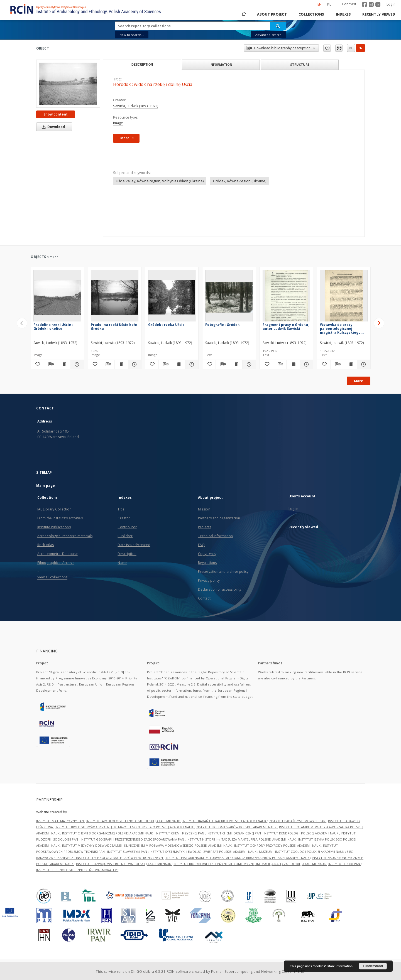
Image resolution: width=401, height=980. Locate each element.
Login (391, 4)
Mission (204, 509)
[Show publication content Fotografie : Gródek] (236, 364)
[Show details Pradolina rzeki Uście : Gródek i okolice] (76, 364)
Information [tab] (221, 64)
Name (122, 563)
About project (272, 14)
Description (127, 554)
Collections (311, 14)
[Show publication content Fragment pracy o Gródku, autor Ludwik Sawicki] (293, 364)
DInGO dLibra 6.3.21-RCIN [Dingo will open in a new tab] (153, 972)
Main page (46, 486)
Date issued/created (134, 545)
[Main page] (243, 14)
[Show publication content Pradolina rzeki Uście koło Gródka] (121, 364)
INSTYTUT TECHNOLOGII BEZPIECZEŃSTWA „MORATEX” (77, 870)
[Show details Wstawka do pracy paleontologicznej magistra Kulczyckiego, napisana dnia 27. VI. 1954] (363, 364)
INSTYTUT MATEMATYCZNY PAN (60, 821)
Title (121, 509)
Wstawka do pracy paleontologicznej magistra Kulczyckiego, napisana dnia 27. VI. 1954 (342, 329)
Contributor (127, 527)
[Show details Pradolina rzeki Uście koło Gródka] (134, 364)
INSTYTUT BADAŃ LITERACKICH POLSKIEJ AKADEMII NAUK (225, 821)
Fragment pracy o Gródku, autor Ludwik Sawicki (286, 327)
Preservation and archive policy (223, 572)
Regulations (207, 563)
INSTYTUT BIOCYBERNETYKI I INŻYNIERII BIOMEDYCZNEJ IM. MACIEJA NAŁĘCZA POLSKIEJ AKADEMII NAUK (250, 864)
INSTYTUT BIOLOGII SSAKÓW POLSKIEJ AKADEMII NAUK (237, 827)
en (360, 48)
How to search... (132, 35)
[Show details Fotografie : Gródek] (248, 364)
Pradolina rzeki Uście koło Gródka (114, 327)
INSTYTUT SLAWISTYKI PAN (128, 852)
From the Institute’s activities (60, 518)
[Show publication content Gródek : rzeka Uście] (179, 364)
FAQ (201, 545)
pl (351, 48)
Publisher (125, 536)
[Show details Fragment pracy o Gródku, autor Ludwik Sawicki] (306, 364)
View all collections (52, 577)
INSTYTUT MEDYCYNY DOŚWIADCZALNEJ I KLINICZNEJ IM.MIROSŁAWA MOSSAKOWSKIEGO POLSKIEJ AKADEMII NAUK (147, 845)
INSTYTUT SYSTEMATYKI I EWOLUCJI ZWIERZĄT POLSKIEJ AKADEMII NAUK (203, 852)
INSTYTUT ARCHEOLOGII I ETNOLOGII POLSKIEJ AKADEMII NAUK (134, 821)
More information (340, 966)
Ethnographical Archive (56, 563)
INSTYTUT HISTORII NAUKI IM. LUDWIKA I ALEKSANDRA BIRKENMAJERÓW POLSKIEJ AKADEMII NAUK (238, 858)
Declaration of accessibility (220, 589)
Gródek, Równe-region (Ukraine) (240, 181)
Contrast (349, 4)
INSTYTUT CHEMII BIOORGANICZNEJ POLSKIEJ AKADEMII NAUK (108, 833)
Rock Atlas (46, 545)
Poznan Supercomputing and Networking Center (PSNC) (258, 972)
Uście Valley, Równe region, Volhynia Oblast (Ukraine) (160, 181)
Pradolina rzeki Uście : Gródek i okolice (53, 327)
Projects (205, 527)
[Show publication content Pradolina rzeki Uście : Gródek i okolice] (64, 364)
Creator (124, 518)
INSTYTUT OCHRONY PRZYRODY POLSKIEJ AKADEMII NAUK (278, 845)
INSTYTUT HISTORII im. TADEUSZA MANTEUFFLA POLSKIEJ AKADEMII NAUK (242, 839)
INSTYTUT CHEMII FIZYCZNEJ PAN (180, 833)
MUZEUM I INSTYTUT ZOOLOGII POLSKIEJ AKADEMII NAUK (302, 852)
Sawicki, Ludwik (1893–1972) (136, 106)
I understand (373, 966)
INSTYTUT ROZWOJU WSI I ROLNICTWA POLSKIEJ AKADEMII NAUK (124, 864)
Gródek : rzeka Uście (166, 325)
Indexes (343, 14)
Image (118, 123)
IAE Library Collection (54, 509)
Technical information (216, 536)
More (359, 381)
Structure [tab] (300, 64)
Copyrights (207, 554)
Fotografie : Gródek (222, 325)
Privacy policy (209, 580)
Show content (56, 114)
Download (52, 127)
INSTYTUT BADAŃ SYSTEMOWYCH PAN (298, 821)
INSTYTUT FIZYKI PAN (345, 864)
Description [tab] (142, 65)
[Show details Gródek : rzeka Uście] (191, 364)
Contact (204, 598)
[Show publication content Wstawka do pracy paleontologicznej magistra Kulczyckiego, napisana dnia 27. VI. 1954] (350, 364)
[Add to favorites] (37, 364)
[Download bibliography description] (51, 364)
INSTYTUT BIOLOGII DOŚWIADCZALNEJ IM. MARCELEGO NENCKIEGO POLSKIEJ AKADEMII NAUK (125, 827)
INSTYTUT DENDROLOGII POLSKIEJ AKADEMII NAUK (301, 833)
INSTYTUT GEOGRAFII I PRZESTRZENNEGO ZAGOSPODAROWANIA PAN (133, 839)
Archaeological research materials (65, 536)
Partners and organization (219, 518)
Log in (293, 509)
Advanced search (268, 35)
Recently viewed (379, 14)
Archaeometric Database (58, 554)
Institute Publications (54, 527)
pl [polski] (329, 4)
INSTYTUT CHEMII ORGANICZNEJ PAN (234, 833)
